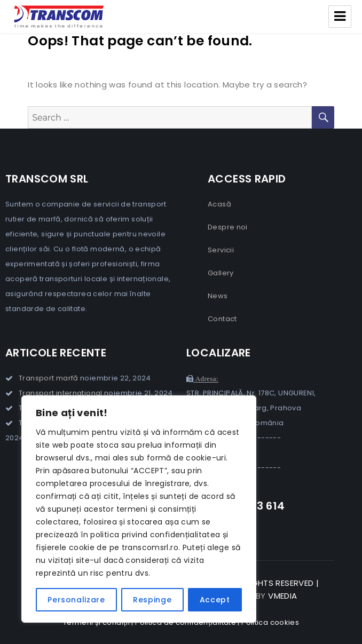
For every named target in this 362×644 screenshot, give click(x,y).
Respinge (152, 600)
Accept (215, 600)
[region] (139, 509)
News (218, 296)
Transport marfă (49, 378)
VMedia (282, 596)
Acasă (219, 204)
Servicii (221, 250)
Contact (222, 319)
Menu (340, 17)
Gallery (221, 273)
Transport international (61, 393)
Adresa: (206, 379)
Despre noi (228, 227)
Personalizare (76, 600)
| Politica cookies (268, 622)
